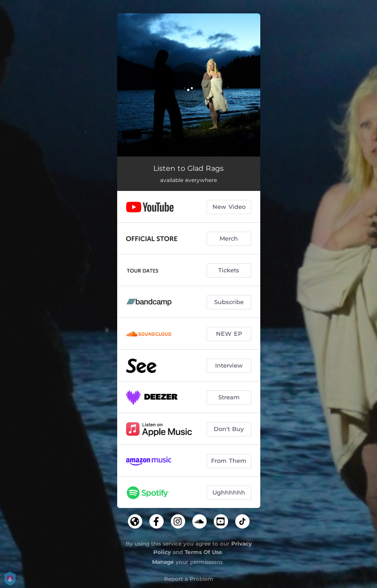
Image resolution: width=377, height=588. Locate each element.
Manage (163, 562)
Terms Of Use (203, 552)
